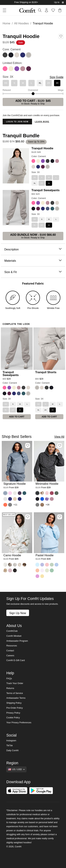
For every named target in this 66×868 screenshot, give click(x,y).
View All (59, 437)
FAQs (9, 679)
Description (33, 249)
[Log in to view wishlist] (53, 10)
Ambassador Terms (16, 698)
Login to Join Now (17, 122)
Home (7, 23)
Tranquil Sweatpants (46, 190)
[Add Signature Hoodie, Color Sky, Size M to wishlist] (28, 445)
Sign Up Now (18, 613)
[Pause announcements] (63, 2)
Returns (10, 688)
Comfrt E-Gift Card (15, 660)
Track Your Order (15, 683)
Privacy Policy (13, 713)
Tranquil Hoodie (42, 148)
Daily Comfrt (12, 750)
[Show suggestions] (16, 769)
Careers (10, 656)
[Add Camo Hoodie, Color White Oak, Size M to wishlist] (28, 517)
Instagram (11, 741)
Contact (10, 651)
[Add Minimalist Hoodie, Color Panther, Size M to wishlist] (60, 445)
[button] (3, 10)
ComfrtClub (12, 631)
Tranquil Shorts (46, 372)
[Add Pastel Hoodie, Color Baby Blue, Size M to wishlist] (60, 517)
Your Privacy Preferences (19, 723)
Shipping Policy (14, 703)
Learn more (42, 122)
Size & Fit (33, 272)
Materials (33, 261)
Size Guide (56, 77)
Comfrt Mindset (14, 636)
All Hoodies (21, 23)
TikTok (10, 746)
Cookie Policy (13, 718)
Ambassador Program (17, 641)
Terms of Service (15, 693)
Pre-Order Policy (15, 708)
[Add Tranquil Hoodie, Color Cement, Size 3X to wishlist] (61, 36)
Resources (12, 646)
